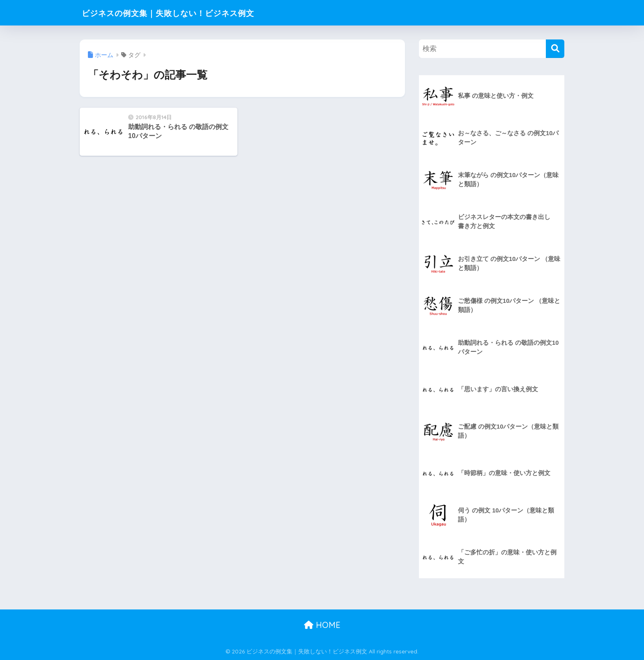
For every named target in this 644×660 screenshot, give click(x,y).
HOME (322, 625)
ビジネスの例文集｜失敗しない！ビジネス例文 (188, 13)
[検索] (555, 49)
